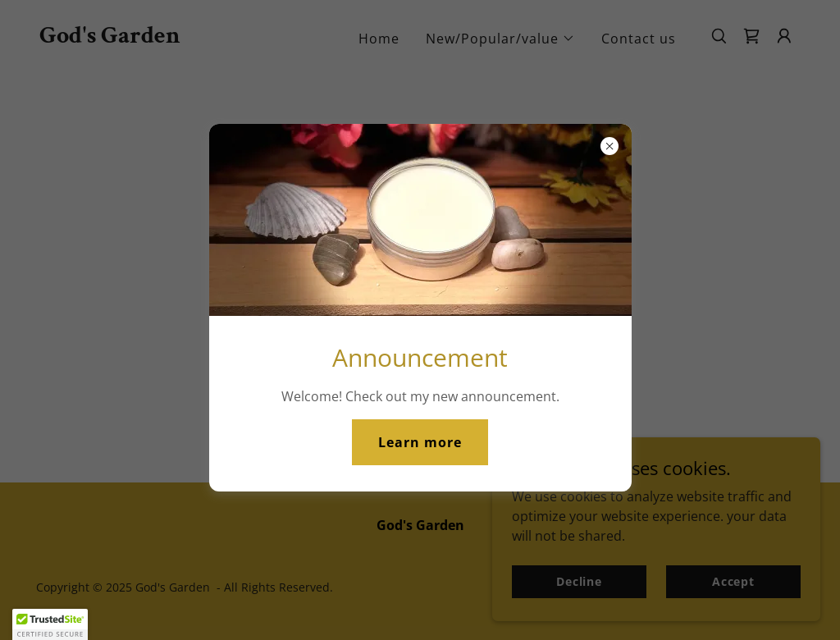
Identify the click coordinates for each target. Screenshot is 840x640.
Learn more (420, 442)
